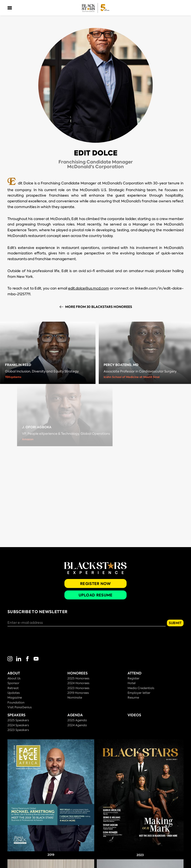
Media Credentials (141, 688)
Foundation (16, 703)
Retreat (13, 688)
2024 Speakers (18, 725)
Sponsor (13, 683)
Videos (134, 715)
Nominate (75, 698)
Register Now (95, 584)
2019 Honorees (78, 693)
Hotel (132, 683)
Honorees (77, 673)
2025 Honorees (78, 678)
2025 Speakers (18, 720)
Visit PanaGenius (20, 707)
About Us (14, 678)
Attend (135, 673)
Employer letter (139, 693)
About (14, 673)
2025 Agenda (77, 720)
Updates (14, 693)
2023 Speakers (18, 730)
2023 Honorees (78, 688)
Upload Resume (96, 595)
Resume (133, 698)
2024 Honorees (78, 683)
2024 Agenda (77, 725)
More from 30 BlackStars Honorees (102, 307)
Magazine (15, 698)
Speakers (16, 715)
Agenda (75, 715)
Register (134, 678)
